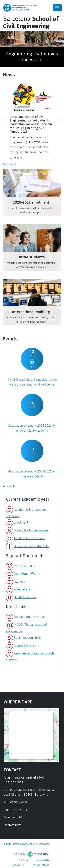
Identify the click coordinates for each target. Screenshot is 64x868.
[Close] (57, 8)
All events (9, 486)
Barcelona (31, 22)
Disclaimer (17, 865)
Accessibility (43, 860)
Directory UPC (13, 817)
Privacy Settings (41, 865)
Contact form (13, 825)
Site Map (23, 860)
